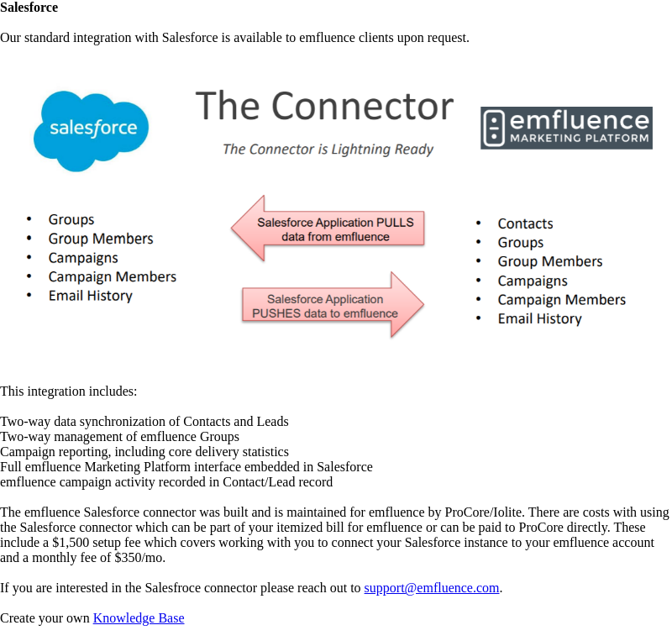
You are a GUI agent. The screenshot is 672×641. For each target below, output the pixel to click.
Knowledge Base (139, 618)
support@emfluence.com (432, 588)
